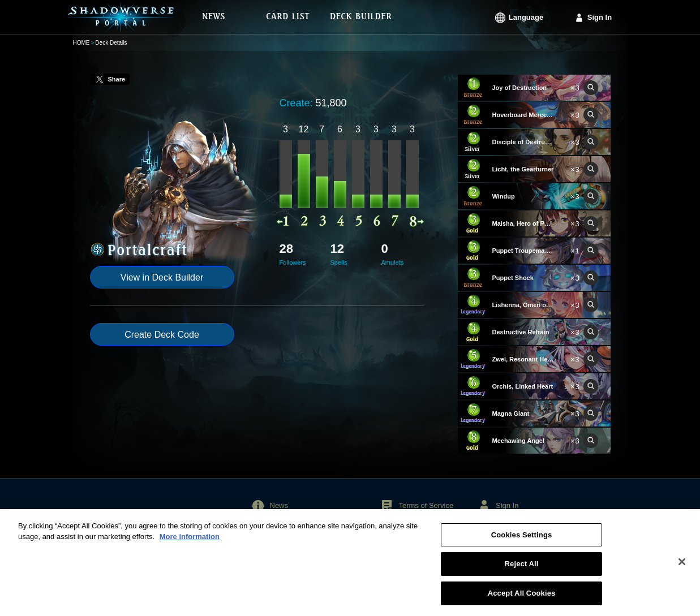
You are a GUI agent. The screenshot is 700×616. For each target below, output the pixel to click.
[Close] (682, 568)
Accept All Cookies (522, 599)
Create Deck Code (162, 335)
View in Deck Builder (162, 277)
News (279, 505)
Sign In (600, 17)
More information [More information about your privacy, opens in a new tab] (190, 543)
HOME (81, 43)
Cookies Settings (522, 541)
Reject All (522, 570)
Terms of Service (426, 505)
